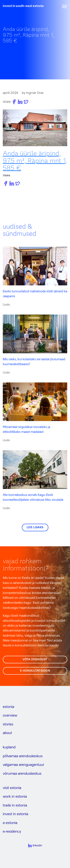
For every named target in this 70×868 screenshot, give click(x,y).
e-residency (12, 832)
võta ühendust (35, 660)
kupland (9, 747)
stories (8, 724)
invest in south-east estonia (23, 6)
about (7, 733)
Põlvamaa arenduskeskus (23, 756)
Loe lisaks (35, 527)
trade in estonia (15, 806)
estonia (8, 707)
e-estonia (10, 823)
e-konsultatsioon (35, 671)
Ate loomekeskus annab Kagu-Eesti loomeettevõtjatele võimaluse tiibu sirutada (33, 498)
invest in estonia (15, 814)
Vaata (6, 176)
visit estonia (12, 788)
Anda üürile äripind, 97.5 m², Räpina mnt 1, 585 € (35, 161)
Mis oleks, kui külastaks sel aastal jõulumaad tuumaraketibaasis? (34, 362)
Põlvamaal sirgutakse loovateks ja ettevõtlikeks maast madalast (27, 430)
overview (10, 716)
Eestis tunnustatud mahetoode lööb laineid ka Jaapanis (35, 294)
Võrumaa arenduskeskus (22, 774)
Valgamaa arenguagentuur (24, 765)
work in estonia (15, 797)
